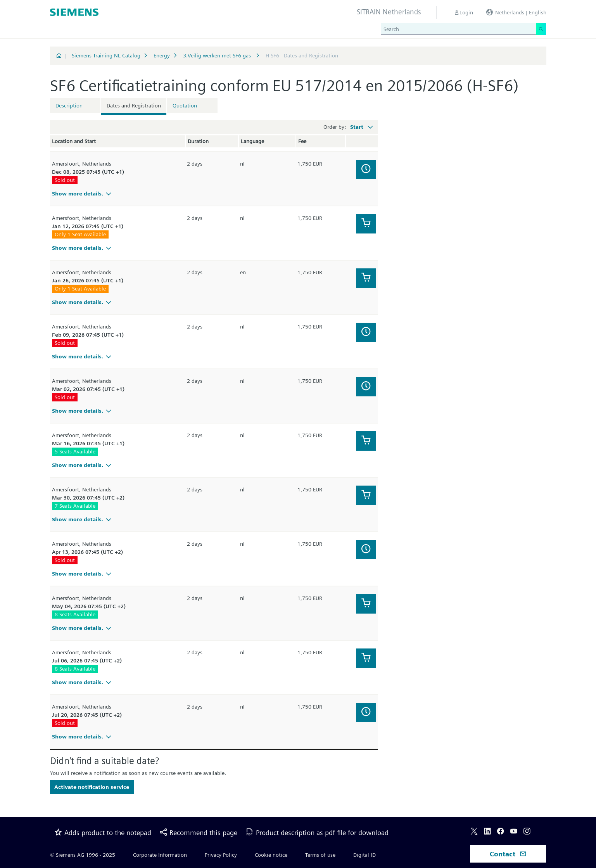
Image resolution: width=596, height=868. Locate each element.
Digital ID (365, 855)
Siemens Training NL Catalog (106, 55)
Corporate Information (160, 855)
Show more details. (83, 194)
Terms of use (320, 855)
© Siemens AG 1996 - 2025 (83, 855)
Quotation (185, 105)
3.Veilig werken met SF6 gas (218, 55)
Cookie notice (271, 855)
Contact (508, 854)
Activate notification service (92, 787)
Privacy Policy (221, 855)
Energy (162, 55)
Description (69, 105)
